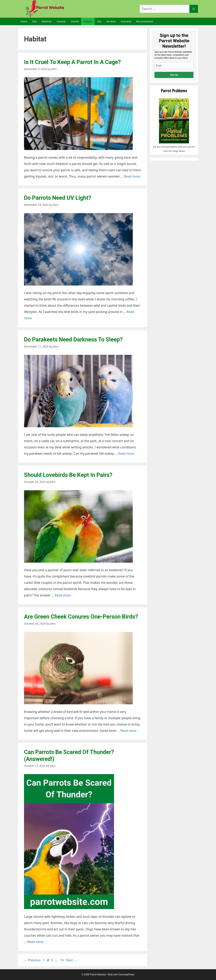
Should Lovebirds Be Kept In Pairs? (68, 475)
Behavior (47, 21)
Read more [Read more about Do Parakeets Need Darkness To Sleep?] (126, 453)
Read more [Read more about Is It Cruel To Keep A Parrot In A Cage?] (132, 176)
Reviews (111, 21)
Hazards (61, 21)
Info (99, 21)
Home (24, 21)
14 (62, 960)
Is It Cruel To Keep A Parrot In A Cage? (72, 62)
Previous (32, 960)
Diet (34, 21)
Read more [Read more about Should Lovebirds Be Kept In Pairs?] (63, 595)
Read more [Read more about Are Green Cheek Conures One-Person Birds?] (129, 731)
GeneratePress (126, 975)
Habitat (88, 21)
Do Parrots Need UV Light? (58, 198)
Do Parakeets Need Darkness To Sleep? (73, 340)
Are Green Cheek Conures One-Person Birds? (81, 617)
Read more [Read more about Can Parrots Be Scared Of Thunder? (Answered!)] (35, 942)
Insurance (126, 21)
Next (71, 960)
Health (75, 21)
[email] (174, 66)
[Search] (194, 9)
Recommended (145, 21)
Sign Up (174, 75)
